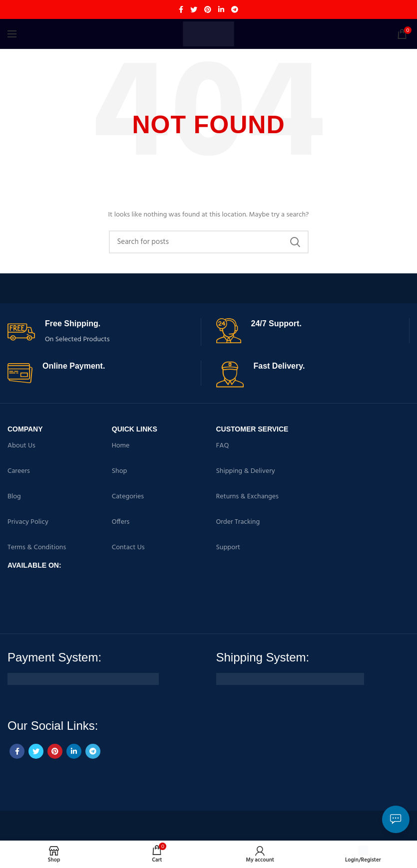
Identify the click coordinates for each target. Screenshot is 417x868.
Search (295, 242)
